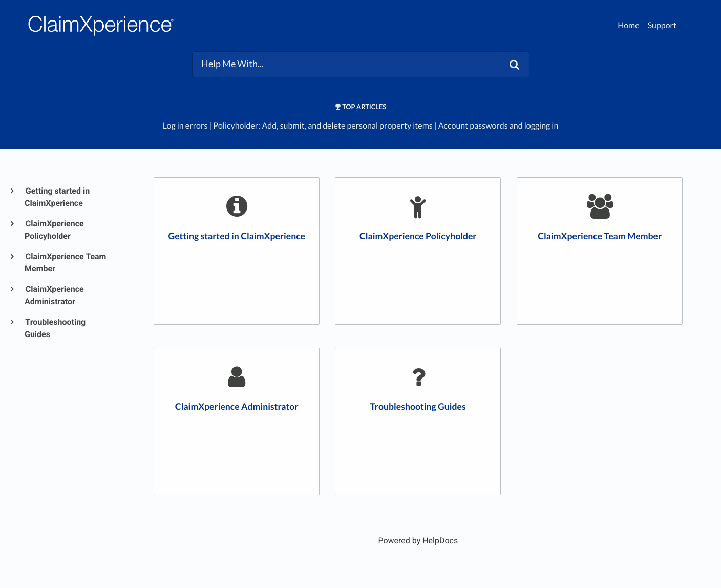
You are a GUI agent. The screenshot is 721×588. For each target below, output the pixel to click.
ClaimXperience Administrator (54, 295)
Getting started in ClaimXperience (57, 197)
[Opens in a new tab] (418, 541)
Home (629, 25)
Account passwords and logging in (499, 126)
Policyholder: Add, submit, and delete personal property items (323, 126)
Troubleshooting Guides (55, 328)
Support (662, 25)
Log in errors (185, 126)
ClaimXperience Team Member (65, 262)
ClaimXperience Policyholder (54, 230)
